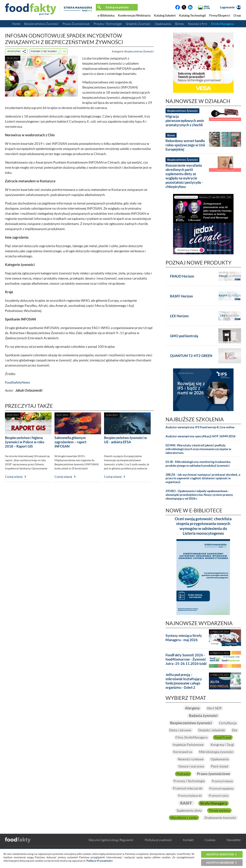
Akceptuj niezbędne (220, 863)
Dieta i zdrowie (216, 730)
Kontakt (188, 848)
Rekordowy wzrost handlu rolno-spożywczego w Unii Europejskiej (185, 145)
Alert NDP (215, 708)
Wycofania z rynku (184, 826)
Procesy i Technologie (108, 24)
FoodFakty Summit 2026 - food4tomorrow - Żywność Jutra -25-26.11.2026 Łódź (186, 659)
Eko (220, 737)
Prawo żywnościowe (214, 781)
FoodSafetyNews (18, 382)
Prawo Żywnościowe (76, 24)
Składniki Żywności (138, 24)
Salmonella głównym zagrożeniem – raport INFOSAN (70, 442)
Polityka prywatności (158, 848)
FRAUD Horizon (182, 276)
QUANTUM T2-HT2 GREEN (191, 356)
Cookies (210, 848)
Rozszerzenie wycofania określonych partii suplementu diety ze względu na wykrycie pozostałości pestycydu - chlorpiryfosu (184, 176)
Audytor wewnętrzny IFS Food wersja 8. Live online (200, 427)
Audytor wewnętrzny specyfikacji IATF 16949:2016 (200, 436)
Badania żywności (203, 715)
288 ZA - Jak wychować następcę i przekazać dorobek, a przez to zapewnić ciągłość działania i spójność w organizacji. (203, 478)
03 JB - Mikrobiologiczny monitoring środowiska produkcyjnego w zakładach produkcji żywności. (198, 464)
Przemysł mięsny (223, 789)
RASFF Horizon (181, 296)
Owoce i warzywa (191, 774)
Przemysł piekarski (189, 803)
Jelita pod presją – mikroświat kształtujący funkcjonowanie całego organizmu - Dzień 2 (184, 681)
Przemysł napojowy (222, 796)
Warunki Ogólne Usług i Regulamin (111, 848)
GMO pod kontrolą (184, 336)
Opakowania (163, 24)
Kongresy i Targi (223, 752)
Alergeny (192, 708)
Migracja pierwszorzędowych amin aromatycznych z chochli (185, 121)
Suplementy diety (189, 818)
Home (16, 24)
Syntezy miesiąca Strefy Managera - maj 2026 (184, 638)
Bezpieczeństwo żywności (203, 723)
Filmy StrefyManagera (191, 745)
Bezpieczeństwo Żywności (41, 24)
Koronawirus (182, 759)
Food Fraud (223, 745)
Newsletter (234, 848)
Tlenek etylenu (220, 818)
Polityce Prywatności (99, 861)
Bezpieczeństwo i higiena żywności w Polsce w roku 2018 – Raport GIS (25, 442)
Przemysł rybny (219, 803)
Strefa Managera (222, 24)
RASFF (185, 811)
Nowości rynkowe (190, 767)
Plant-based (220, 774)
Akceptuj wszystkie (220, 854)
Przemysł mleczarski (187, 796)
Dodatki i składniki (197, 737)
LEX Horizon (179, 316)
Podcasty (182, 781)
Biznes (179, 24)
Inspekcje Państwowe (188, 752)
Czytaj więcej (14, 477)
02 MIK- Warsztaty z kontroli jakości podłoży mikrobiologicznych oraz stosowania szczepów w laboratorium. (198, 449)
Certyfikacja (189, 730)
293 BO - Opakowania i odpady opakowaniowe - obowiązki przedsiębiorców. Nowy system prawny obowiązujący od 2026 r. (199, 495)
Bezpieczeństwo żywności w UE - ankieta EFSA (125, 440)
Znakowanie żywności (220, 826)
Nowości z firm (197, 24)
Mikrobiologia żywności (217, 759)
